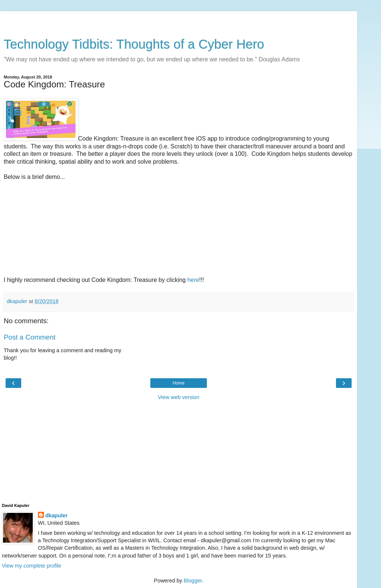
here (193, 280)
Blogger (193, 581)
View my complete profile (32, 566)
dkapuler (57, 515)
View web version (179, 397)
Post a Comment (30, 337)
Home (179, 383)
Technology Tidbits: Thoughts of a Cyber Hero (134, 44)
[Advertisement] (179, 20)
